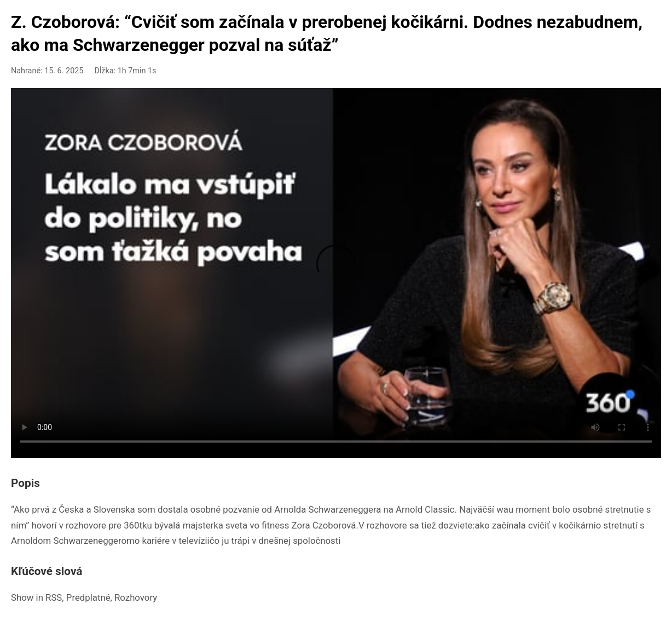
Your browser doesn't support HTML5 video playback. (336, 271)
